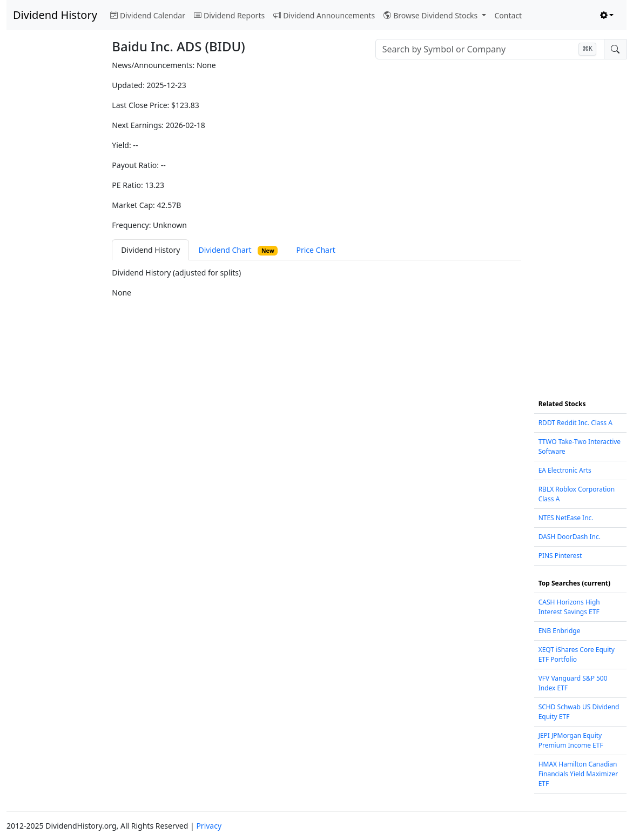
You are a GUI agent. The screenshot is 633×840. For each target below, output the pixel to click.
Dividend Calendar (148, 15)
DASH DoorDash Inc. (570, 537)
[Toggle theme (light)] (607, 15)
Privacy (209, 826)
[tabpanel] (316, 283)
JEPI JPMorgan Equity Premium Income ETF (571, 740)
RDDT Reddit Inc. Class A (575, 423)
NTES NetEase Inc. (566, 518)
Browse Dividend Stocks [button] (432, 15)
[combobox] (490, 49)
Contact (509, 15)
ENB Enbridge (560, 631)
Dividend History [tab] (150, 250)
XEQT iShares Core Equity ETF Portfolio (577, 654)
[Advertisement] (53, 221)
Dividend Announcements (324, 15)
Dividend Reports (229, 15)
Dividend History (55, 15)
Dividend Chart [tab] (238, 250)
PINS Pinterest (560, 556)
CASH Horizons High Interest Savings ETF (569, 607)
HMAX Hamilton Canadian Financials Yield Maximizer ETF (578, 774)
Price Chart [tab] (315, 250)
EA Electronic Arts (565, 470)
